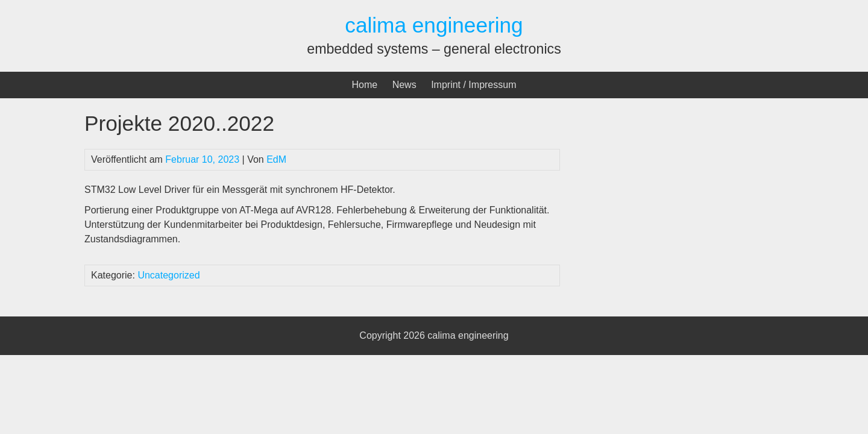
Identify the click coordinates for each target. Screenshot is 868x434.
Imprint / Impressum (473, 85)
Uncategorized (168, 275)
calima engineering (434, 25)
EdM (276, 159)
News (404, 85)
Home (365, 85)
